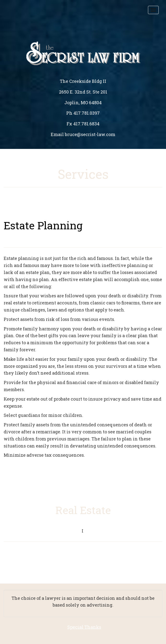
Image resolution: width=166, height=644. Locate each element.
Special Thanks (84, 627)
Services (83, 174)
